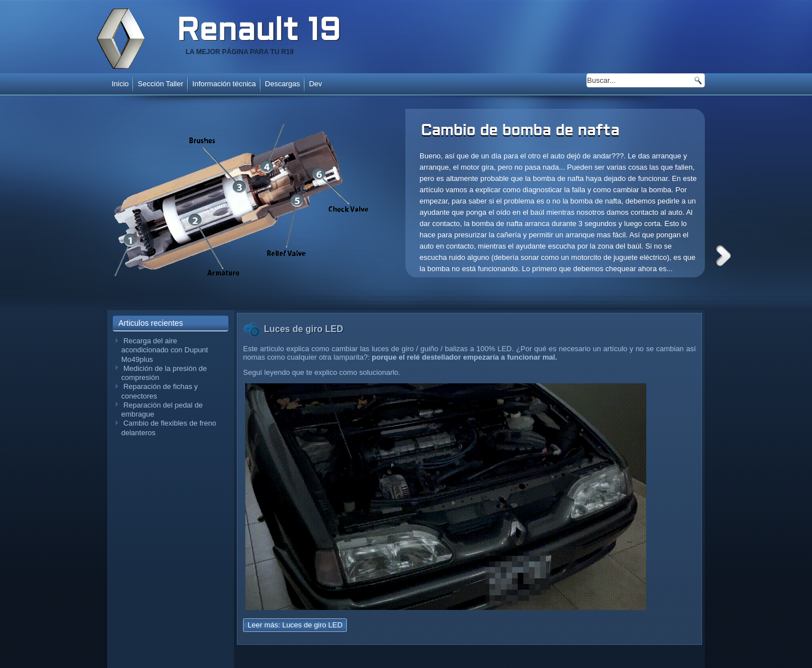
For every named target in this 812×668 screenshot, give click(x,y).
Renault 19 (259, 32)
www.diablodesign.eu (422, 662)
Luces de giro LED (303, 329)
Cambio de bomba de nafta (520, 131)
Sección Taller (160, 84)
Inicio (120, 84)
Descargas (283, 84)
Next (723, 256)
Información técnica (224, 84)
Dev (315, 84)
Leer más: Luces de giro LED (295, 625)
